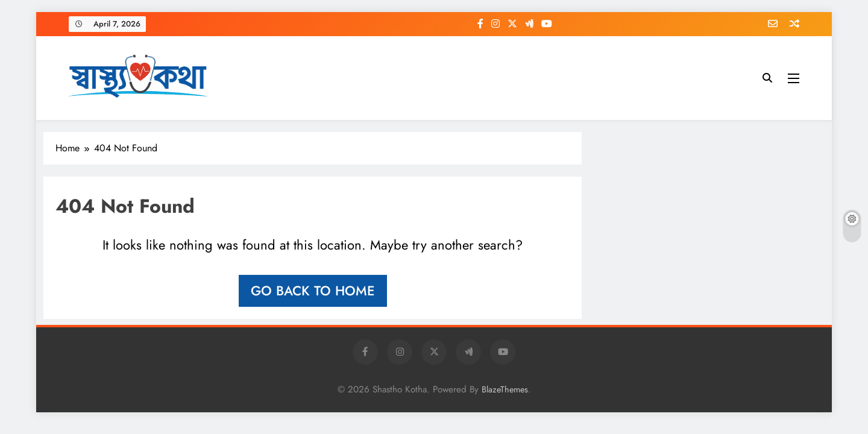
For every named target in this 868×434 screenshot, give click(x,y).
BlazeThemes (505, 389)
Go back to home (313, 291)
